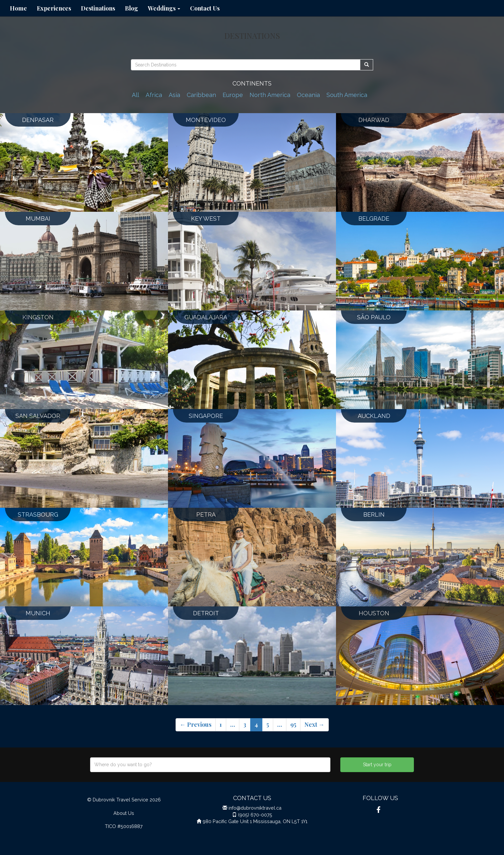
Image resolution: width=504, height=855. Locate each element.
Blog (132, 8)
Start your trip (377, 765)
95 (293, 724)
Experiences (54, 8)
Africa (154, 95)
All (135, 95)
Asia (174, 95)
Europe (233, 95)
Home (18, 8)
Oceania (308, 95)
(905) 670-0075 (255, 815)
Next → (314, 724)
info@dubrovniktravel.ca (255, 808)
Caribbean (201, 95)
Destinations (98, 8)
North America (270, 95)
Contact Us (205, 8)
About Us (124, 813)
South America (347, 95)
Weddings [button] (164, 8)
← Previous (196, 724)
